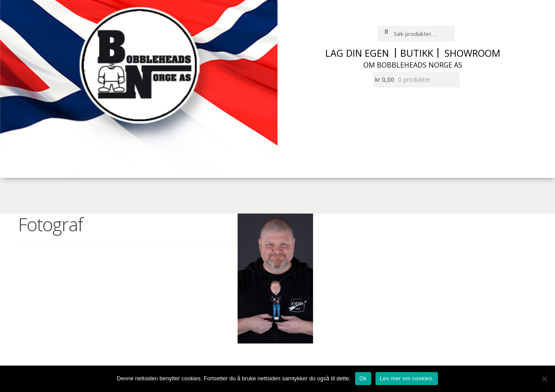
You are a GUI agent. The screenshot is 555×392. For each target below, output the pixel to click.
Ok (363, 378)
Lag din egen (357, 53)
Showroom (472, 53)
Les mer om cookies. (407, 378)
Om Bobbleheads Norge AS (413, 65)
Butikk (417, 53)
